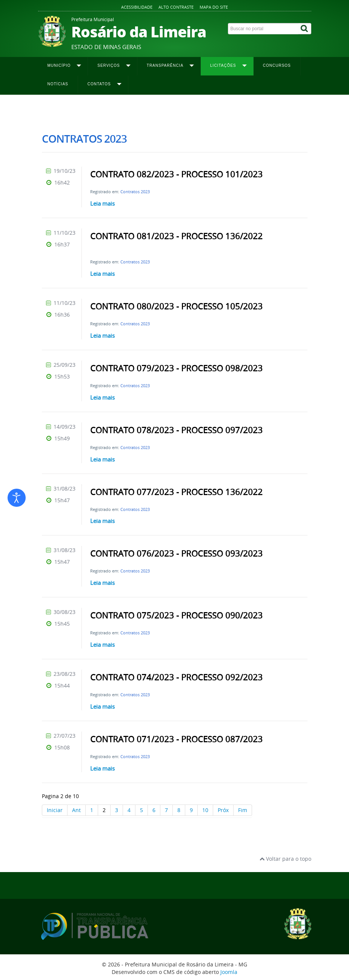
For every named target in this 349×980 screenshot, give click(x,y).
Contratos (115, 110)
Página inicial (56, 110)
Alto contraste (176, 7)
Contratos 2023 (135, 192)
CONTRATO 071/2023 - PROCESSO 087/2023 (176, 739)
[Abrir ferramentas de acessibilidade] (17, 498)
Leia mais (102, 203)
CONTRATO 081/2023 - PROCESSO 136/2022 (176, 236)
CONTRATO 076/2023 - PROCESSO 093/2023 (176, 554)
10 (205, 810)
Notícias (58, 84)
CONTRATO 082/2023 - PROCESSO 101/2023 (176, 174)
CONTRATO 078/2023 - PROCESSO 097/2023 (176, 430)
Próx (223, 810)
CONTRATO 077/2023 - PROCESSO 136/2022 (176, 492)
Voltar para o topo (285, 859)
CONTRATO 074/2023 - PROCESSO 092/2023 (176, 677)
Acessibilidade (137, 7)
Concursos (277, 65)
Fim (243, 810)
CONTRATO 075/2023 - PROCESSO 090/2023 (176, 615)
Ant (76, 810)
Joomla (229, 972)
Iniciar (55, 810)
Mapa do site (214, 7)
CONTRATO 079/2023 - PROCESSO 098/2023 (176, 368)
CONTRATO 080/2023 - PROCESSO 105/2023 (176, 306)
